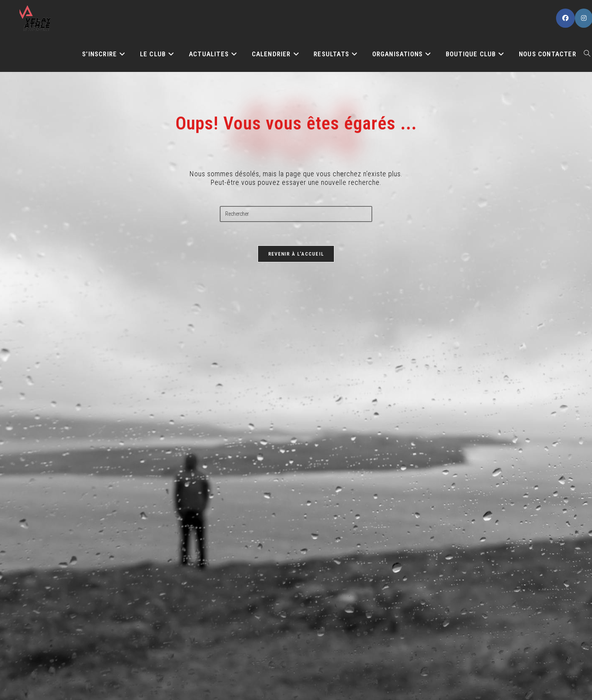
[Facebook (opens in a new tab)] (565, 18)
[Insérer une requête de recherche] (296, 214)
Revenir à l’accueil (296, 254)
